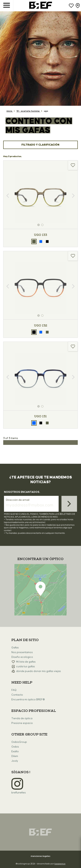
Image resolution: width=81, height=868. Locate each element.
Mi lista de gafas (26, 662)
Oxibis (15, 747)
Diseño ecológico (22, 657)
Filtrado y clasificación (40, 145)
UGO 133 (40, 235)
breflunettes (19, 793)
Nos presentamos (22, 652)
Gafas (15, 648)
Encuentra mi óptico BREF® (28, 700)
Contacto (17, 695)
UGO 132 (40, 326)
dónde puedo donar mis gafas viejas (39, 671)
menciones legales (40, 856)
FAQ (14, 690)
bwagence (60, 864)
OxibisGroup (19, 742)
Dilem (15, 756)
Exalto (15, 751)
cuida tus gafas (26, 667)
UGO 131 (40, 416)
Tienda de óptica (22, 718)
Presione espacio (22, 723)
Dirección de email (18, 500)
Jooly (15, 761)
